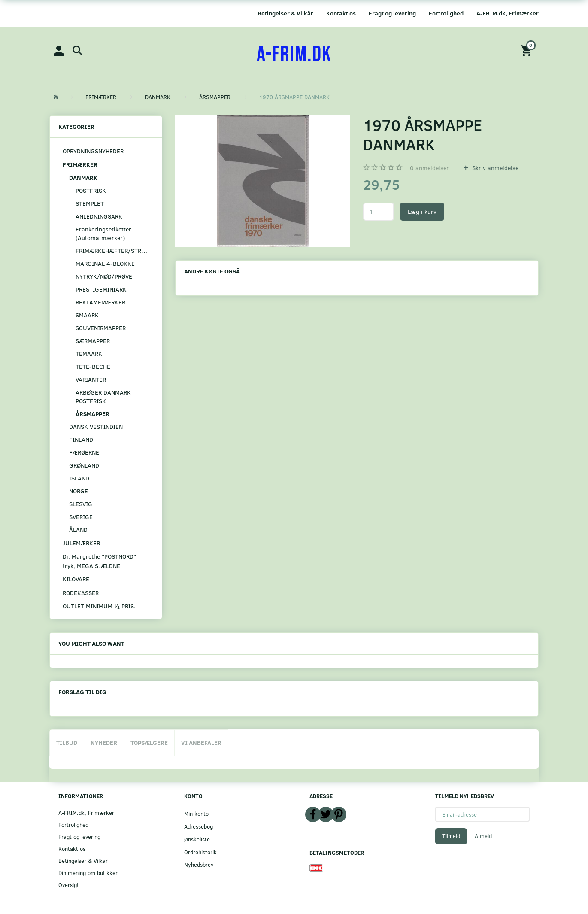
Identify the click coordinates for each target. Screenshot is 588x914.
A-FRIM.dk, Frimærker (508, 13)
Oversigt (69, 885)
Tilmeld (451, 836)
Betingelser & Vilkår (285, 13)
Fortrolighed (446, 13)
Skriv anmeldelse (494, 168)
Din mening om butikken (88, 873)
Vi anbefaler (201, 742)
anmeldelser (429, 168)
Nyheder (104, 742)
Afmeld (483, 836)
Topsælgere (149, 742)
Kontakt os (341, 13)
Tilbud (67, 742)
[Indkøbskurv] (527, 50)
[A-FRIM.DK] (294, 55)
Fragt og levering (392, 13)
